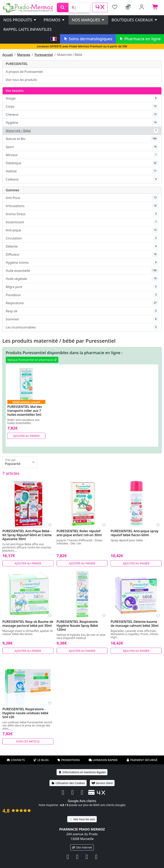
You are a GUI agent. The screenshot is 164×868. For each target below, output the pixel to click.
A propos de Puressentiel (24, 72)
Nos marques (88, 20)
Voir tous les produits (21, 80)
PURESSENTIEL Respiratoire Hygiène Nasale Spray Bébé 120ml (77, 626)
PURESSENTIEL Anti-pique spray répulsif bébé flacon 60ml (134, 533)
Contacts (16, 760)
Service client (102, 783)
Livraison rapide (103, 760)
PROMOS (54, 20)
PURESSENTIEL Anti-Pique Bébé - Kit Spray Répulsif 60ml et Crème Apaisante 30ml (27, 535)
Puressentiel (44, 55)
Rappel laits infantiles (27, 29)
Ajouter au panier (26, 436)
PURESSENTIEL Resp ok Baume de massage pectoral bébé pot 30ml (28, 624)
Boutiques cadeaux (135, 20)
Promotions (69, 760)
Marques (24, 55)
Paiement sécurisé (142, 760)
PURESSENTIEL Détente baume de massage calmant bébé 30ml (135, 624)
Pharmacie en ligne (140, 39)
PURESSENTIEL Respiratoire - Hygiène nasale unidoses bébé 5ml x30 (25, 713)
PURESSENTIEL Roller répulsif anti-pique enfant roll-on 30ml (79, 533)
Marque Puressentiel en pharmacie (32, 360)
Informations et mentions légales (82, 772)
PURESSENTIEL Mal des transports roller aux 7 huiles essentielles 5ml (25, 411)
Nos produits (20, 20)
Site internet (82, 847)
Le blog (41, 760)
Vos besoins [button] (15, 91)
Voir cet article (28, 741)
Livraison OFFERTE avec (82, 46)
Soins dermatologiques (88, 39)
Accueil (8, 55)
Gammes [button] (12, 190)
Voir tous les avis (82, 819)
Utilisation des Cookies (68, 783)
